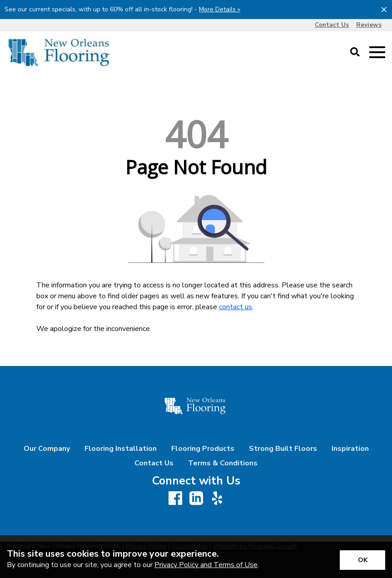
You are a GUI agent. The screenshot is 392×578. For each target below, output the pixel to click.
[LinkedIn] (196, 499)
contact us (236, 307)
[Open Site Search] (355, 53)
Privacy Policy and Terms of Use (206, 565)
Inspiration (350, 449)
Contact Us (154, 463)
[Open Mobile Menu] (377, 52)
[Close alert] (384, 9)
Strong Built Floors (283, 449)
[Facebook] (175, 499)
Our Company (47, 449)
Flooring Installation (121, 449)
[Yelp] (217, 499)
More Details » (220, 9)
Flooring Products (203, 449)
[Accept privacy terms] (362, 560)
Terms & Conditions (223, 463)
